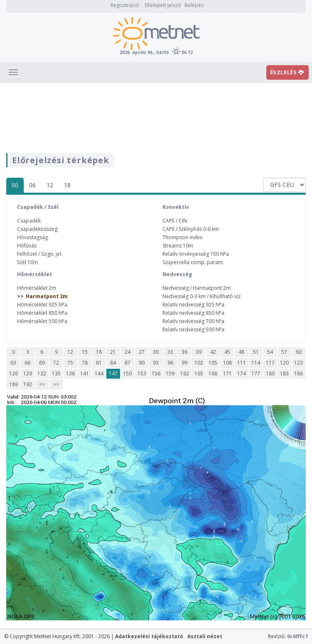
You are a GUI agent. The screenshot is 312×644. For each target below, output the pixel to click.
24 (128, 352)
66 (27, 363)
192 (28, 384)
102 (199, 363)
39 (199, 352)
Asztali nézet (205, 636)
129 (28, 373)
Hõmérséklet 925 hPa (42, 305)
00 (15, 185)
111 (242, 363)
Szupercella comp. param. (193, 262)
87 (128, 363)
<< (42, 384)
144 (99, 373)
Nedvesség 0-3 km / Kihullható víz (201, 296)
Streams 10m (178, 246)
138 (70, 373)
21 (113, 352)
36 (184, 352)
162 (185, 373)
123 (298, 363)
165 (199, 373)
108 (227, 363)
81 (99, 363)
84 (113, 363)
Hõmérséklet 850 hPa (42, 313)
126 (14, 373)
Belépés (194, 5)
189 (14, 384)
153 (142, 373)
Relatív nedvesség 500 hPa (193, 329)
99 (184, 363)
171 (227, 373)
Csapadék (29, 221)
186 (298, 373)
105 (213, 363)
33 (170, 352)
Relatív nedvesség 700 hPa (193, 321)
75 (70, 363)
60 (299, 352)
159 (170, 373)
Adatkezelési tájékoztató (149, 636)
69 (42, 363)
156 (156, 373)
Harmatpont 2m (47, 296)
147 (113, 373)
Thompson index (182, 237)
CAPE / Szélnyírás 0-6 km (191, 229)
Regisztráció (125, 5)
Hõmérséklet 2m (37, 288)
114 (256, 363)
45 (227, 352)
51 (256, 352)
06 (32, 185)
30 (156, 352)
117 (270, 363)
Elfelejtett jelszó (163, 5)
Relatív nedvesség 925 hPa (193, 305)
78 (85, 363)
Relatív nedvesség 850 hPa (193, 313)
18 (67, 185)
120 (284, 363)
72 (56, 363)
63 (13, 363)
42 (213, 352)
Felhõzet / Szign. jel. (40, 254)
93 (156, 363)
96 (170, 363)
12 (50, 185)
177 (256, 373)
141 (85, 373)
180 (270, 373)
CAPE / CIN (175, 221)
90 (142, 363)
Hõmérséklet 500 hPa (42, 321)
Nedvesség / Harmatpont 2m (197, 288)
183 (284, 373)
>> (56, 384)
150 (127, 373)
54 (270, 352)
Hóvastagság (32, 237)
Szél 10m (27, 262)
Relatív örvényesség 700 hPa (196, 254)
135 (56, 373)
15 (85, 352)
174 (242, 373)
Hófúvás (27, 246)
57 (284, 352)
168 (213, 373)
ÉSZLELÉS (287, 72)
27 (142, 352)
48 (241, 352)
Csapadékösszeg (37, 229)
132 (42, 373)
